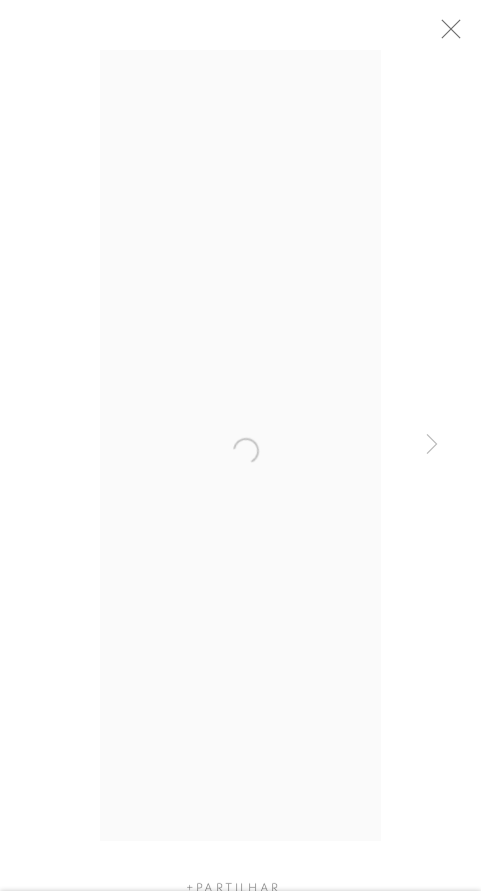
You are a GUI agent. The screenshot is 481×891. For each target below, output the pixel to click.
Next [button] (432, 446)
